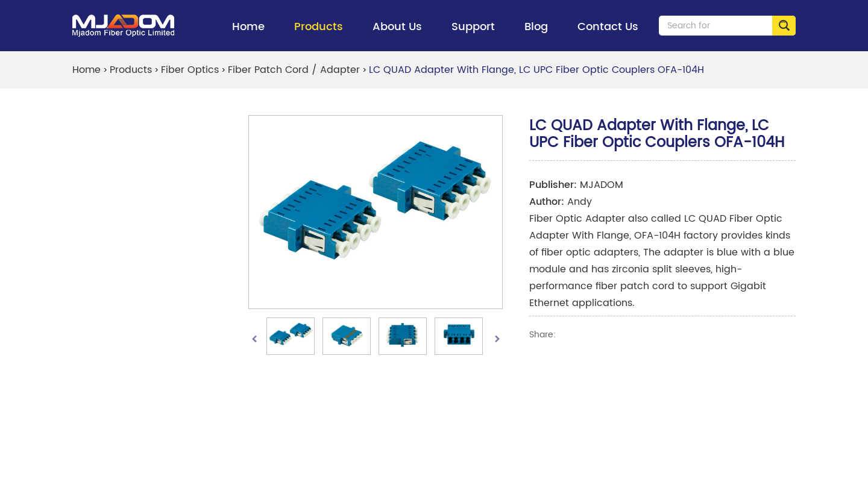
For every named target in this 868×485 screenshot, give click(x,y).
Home (248, 27)
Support (473, 35)
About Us (397, 35)
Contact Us (608, 27)
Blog (536, 27)
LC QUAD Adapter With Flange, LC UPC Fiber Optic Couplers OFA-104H (536, 70)
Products (319, 35)
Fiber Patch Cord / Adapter (294, 70)
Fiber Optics (190, 70)
